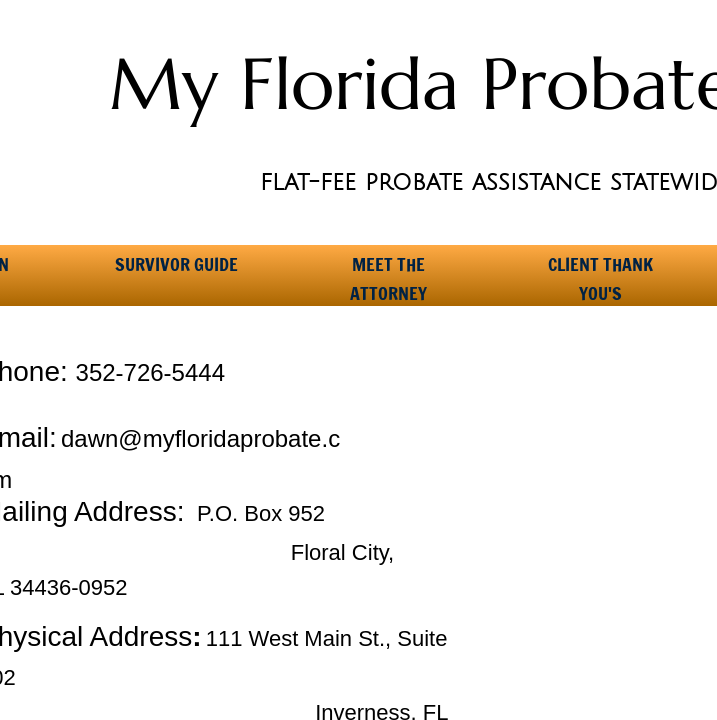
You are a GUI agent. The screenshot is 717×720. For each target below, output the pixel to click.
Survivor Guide (176, 264)
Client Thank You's (600, 271)
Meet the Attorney (388, 271)
